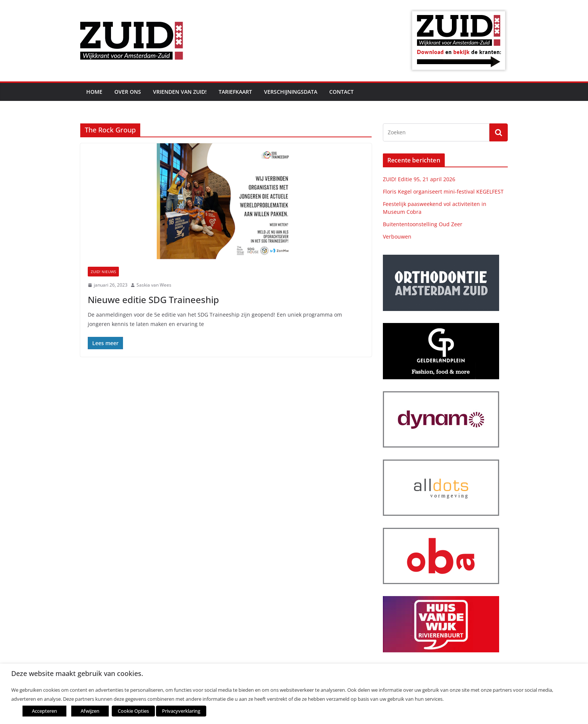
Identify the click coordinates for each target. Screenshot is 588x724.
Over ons (128, 92)
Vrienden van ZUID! (180, 92)
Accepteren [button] (44, 711)
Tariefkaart (235, 92)
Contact (341, 92)
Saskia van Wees (154, 285)
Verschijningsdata (291, 92)
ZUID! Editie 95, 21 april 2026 (419, 179)
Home (94, 92)
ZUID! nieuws (103, 272)
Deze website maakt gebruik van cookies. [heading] (77, 674)
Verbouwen (397, 237)
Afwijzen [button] (90, 711)
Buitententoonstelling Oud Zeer (423, 224)
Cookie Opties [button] (133, 711)
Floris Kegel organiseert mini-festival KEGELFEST (443, 192)
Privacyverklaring (181, 711)
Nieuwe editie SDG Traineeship (153, 300)
